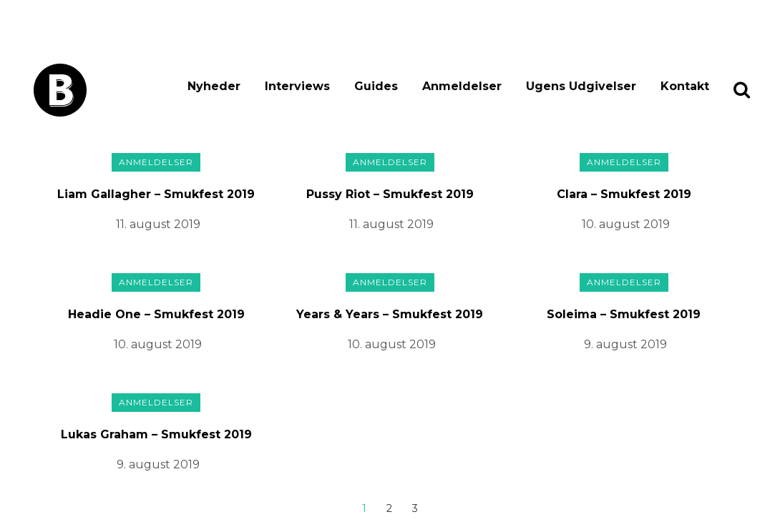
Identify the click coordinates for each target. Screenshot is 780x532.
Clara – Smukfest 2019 (624, 194)
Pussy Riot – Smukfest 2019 (390, 194)
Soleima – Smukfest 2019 (624, 314)
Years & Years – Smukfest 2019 (390, 314)
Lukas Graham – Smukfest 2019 (156, 434)
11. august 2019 (158, 224)
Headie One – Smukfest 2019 (156, 314)
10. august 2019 (626, 224)
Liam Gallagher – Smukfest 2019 (156, 194)
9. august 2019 (625, 344)
